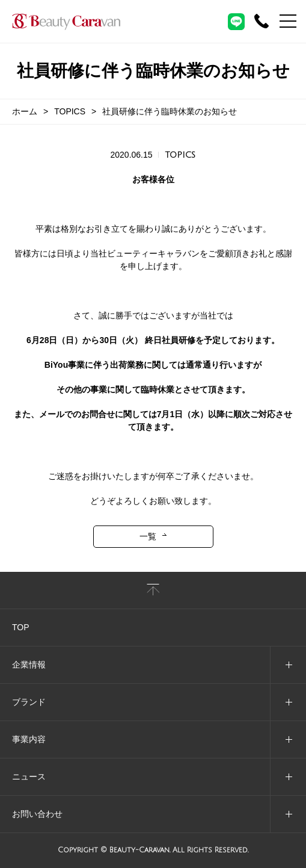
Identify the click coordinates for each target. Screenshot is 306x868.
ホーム (25, 111)
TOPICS (70, 111)
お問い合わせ (37, 814)
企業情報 (29, 665)
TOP (21, 627)
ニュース (29, 777)
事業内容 (29, 739)
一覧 (148, 536)
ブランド (29, 702)
